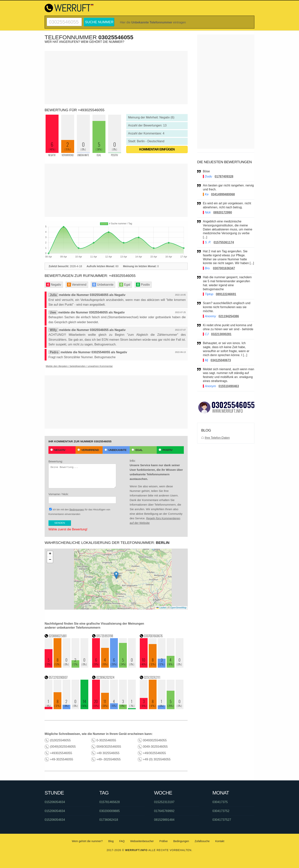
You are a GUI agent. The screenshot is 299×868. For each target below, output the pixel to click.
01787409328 (224, 176)
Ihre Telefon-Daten (217, 438)
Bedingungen (77, 510)
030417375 (220, 802)
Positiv (166, 450)
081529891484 (164, 820)
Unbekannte (115, 450)
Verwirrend (88, 450)
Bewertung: (82, 474)
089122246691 (226, 294)
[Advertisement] (116, 78)
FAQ (122, 841)
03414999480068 (223, 194)
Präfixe (164, 841)
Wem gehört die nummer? (87, 841)
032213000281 (221, 334)
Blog (111, 841)
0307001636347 (224, 268)
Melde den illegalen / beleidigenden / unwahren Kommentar (79, 366)
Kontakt (220, 841)
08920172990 (223, 212)
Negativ (58, 450)
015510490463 (229, 386)
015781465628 (110, 802)
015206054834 (55, 802)
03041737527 (222, 820)
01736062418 (109, 820)
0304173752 (221, 811)
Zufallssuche (202, 841)
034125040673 (221, 360)
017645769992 (164, 811)
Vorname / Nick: (82, 498)
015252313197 (164, 802)
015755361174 (224, 242)
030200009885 (110, 811)
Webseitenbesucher (142, 841)
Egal (137, 450)
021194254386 (229, 316)
